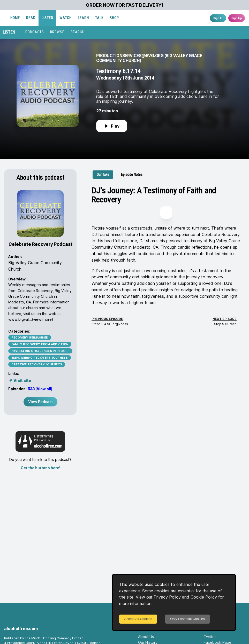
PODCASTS (35, 32)
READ (82, 18)
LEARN (135, 18)
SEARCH (78, 32)
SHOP (166, 18)
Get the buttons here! (40, 468)
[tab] (103, 175)
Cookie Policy (204, 597)
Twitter (210, 637)
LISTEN (99, 18)
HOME (67, 18)
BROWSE (57, 32)
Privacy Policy (167, 597)
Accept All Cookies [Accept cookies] (138, 619)
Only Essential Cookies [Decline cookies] (187, 619)
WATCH (117, 18)
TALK (151, 18)
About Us (146, 637)
